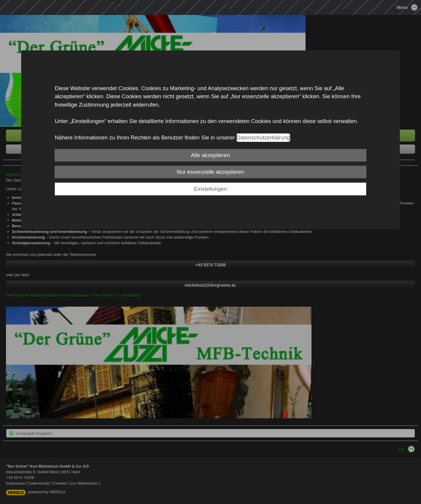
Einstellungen (210, 189)
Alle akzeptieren (210, 155)
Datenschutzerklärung (263, 137)
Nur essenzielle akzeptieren (211, 172)
